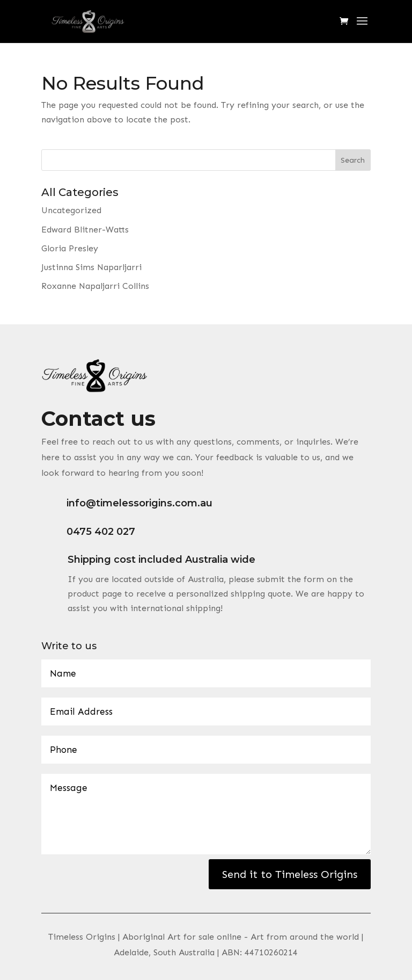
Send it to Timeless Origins (290, 874)
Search (353, 160)
